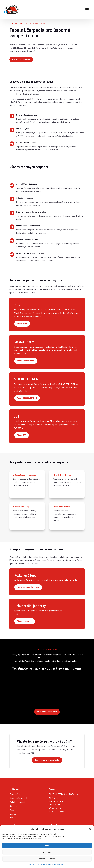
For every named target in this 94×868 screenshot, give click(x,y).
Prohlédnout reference (47, 712)
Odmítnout (47, 852)
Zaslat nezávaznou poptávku (47, 760)
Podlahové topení (17, 802)
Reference (14, 806)
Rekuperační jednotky (19, 798)
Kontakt (13, 814)
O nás (12, 810)
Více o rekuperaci (25, 621)
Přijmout (47, 845)
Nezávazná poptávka (21, 59)
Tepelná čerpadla (17, 794)
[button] (90, 829)
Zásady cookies (34, 865)
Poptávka (13, 818)
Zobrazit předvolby (47, 859)
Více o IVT (22, 435)
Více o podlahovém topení (28, 587)
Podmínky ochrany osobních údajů (52, 865)
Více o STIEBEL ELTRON (27, 398)
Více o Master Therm (26, 361)
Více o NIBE (22, 324)
